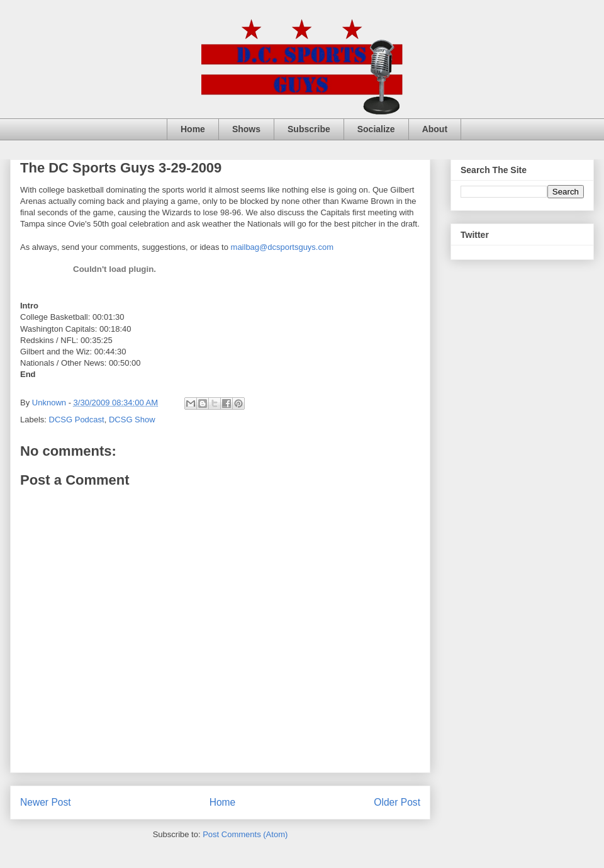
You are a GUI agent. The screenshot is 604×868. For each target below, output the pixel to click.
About (435, 129)
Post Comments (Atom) (245, 834)
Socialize (376, 129)
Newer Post (46, 802)
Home (193, 129)
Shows (246, 129)
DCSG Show (132, 420)
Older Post (397, 802)
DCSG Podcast (77, 420)
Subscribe (309, 129)
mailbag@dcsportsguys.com (282, 247)
